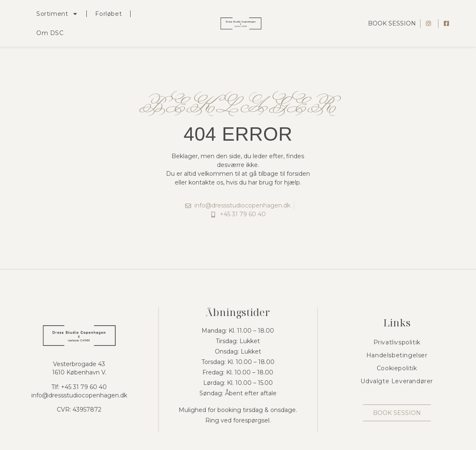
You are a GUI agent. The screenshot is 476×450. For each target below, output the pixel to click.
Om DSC (50, 33)
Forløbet (108, 14)
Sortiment (57, 14)
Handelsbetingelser (397, 355)
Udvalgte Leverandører (397, 381)
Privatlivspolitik (397, 342)
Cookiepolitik (397, 368)
